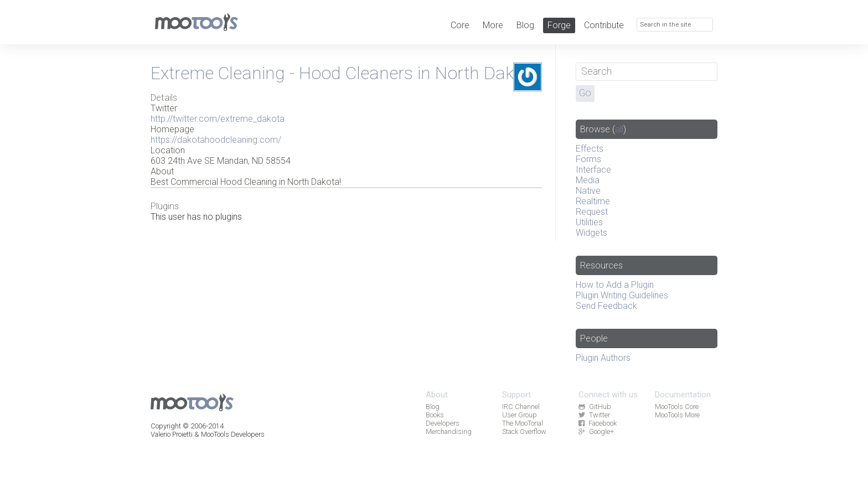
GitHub (595, 407)
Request (592, 212)
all (619, 129)
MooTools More (677, 415)
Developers (443, 423)
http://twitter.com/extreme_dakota (218, 119)
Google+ (596, 431)
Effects (590, 149)
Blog (525, 25)
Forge (559, 25)
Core (460, 25)
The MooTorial (523, 423)
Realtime (593, 201)
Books (435, 415)
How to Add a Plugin (615, 285)
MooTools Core (677, 407)
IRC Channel (521, 407)
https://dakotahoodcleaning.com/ (216, 140)
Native (588, 191)
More (493, 25)
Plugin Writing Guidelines (622, 295)
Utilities (589, 222)
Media (588, 180)
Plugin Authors (603, 358)
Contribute (604, 25)
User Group (520, 415)
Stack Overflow (524, 431)
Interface (593, 170)
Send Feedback (606, 306)
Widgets (591, 233)
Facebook (597, 423)
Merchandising (449, 431)
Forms (588, 159)
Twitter (594, 415)
